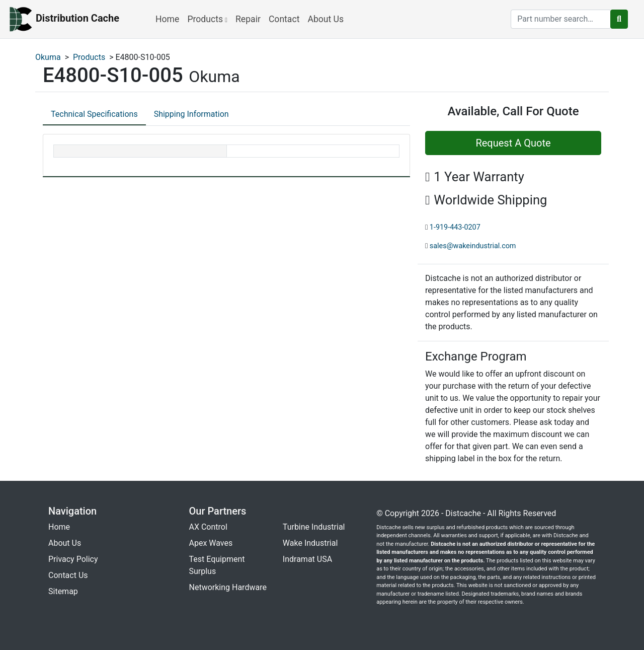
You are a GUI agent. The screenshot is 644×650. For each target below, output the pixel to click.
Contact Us (68, 575)
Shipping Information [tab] (191, 114)
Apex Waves (211, 543)
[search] (561, 19)
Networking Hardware (228, 587)
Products (207, 19)
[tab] (94, 115)
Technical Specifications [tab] (94, 114)
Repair (248, 19)
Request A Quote (513, 143)
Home (167, 19)
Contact (284, 19)
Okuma (48, 57)
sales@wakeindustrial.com (473, 246)
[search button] (619, 19)
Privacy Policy (73, 559)
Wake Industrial (310, 543)
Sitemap (63, 591)
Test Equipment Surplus (217, 565)
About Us (326, 19)
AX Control (208, 527)
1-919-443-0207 (455, 227)
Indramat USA (307, 559)
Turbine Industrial (314, 527)
